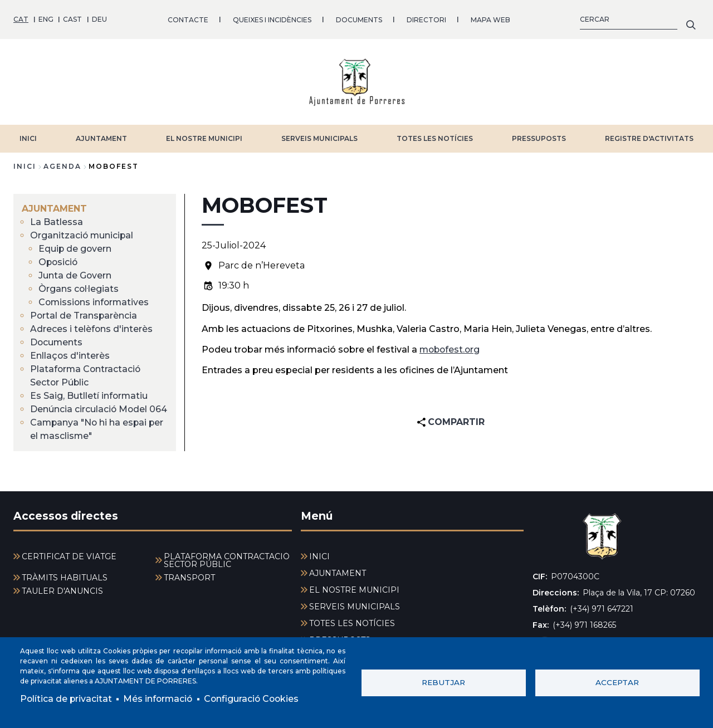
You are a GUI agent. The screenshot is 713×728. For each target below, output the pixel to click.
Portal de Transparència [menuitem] (84, 315)
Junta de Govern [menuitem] (75, 275)
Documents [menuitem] (57, 342)
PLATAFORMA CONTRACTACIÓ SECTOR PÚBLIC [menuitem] (227, 560)
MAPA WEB (490, 19)
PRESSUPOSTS (539, 138)
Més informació (160, 699)
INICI (28, 138)
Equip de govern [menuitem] (75, 248)
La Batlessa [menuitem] (57, 221)
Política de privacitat (67, 699)
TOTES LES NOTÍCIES (435, 138)
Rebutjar (443, 682)
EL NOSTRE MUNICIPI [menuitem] (354, 590)
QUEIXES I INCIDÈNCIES (272, 19)
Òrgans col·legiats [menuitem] (79, 288)
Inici (25, 166)
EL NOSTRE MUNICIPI (204, 138)
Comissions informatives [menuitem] (95, 302)
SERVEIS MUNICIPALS (319, 138)
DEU (99, 19)
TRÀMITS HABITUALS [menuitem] (65, 578)
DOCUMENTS (359, 19)
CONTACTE (188, 19)
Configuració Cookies (255, 699)
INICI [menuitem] (319, 556)
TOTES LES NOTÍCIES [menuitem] (352, 623)
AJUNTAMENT (101, 138)
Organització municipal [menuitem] (82, 235)
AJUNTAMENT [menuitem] (54, 208)
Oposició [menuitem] (59, 262)
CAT (21, 19)
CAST (72, 19)
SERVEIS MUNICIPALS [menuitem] (355, 607)
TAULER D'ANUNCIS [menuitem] (62, 591)
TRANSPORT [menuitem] (189, 578)
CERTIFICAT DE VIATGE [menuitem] (69, 556)
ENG (46, 19)
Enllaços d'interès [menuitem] (70, 355)
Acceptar (617, 682)
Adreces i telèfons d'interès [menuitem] (92, 328)
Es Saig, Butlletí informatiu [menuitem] (89, 395)
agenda (62, 166)
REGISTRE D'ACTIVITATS (649, 138)
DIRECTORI (426, 19)
